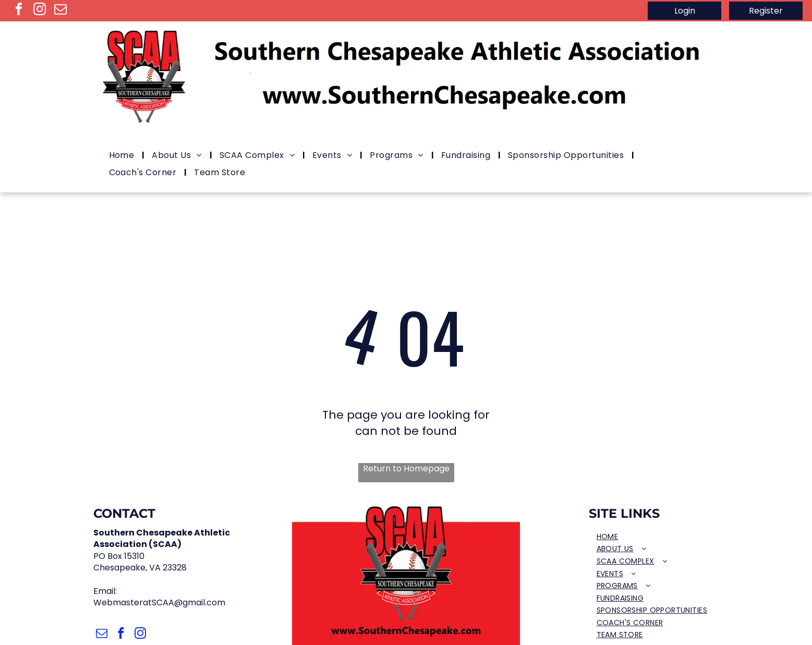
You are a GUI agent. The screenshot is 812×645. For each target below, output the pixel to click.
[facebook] (19, 11)
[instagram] (40, 11)
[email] (60, 11)
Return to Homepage (406, 469)
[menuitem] (123, 156)
